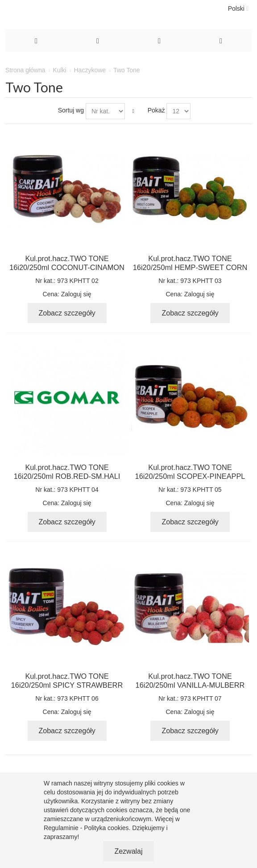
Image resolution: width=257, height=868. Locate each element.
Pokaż (156, 110)
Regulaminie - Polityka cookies (86, 828)
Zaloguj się (76, 294)
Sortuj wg (71, 110)
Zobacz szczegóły (67, 313)
